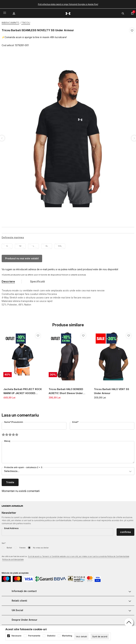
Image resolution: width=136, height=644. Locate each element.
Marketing (67, 636)
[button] (132, 38)
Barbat (9, 547)
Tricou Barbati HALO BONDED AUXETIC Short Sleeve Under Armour (66, 390)
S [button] (7, 245)
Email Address (11, 527)
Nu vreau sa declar (41, 547)
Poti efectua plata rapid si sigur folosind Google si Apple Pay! (68, 4)
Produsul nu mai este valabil (22, 257)
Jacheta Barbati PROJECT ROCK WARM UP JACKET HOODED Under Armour (23, 390)
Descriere (8, 280)
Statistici (51, 636)
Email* (75, 421)
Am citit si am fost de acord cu (65, 557)
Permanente (34, 636)
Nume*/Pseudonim (14, 421)
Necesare (16, 636)
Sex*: (4, 542)
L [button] (34, 245)
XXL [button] (60, 245)
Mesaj (7, 440)
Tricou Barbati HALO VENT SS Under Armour (112, 390)
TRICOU (26, 23)
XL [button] (47, 245)
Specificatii (37, 280)
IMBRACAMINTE (10, 23)
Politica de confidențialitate (13, 558)
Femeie (22, 547)
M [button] (20, 245)
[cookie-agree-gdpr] (100, 636)
